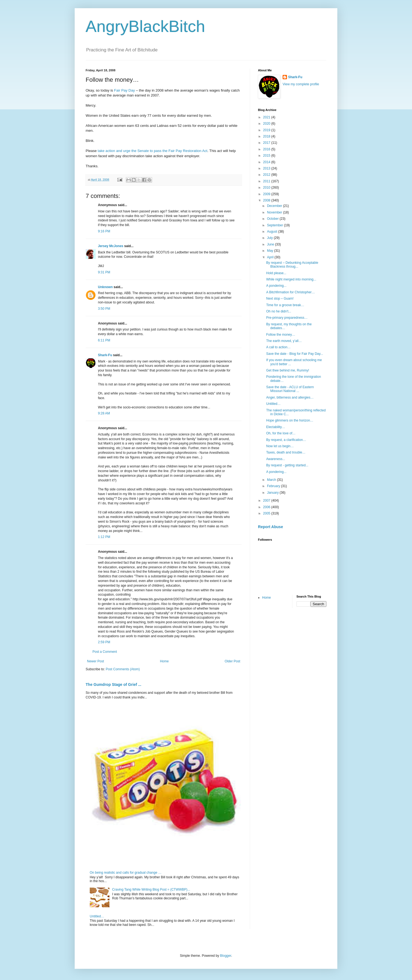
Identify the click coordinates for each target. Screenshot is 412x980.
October (273, 219)
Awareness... (276, 459)
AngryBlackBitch (145, 26)
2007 (267, 501)
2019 (267, 130)
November (275, 212)
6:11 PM (104, 340)
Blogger (226, 956)
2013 (267, 168)
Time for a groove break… (285, 305)
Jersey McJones (111, 246)
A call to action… (278, 347)
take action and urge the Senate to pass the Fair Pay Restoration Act (153, 151)
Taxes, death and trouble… (286, 452)
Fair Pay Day (125, 90)
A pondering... (276, 286)
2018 (267, 136)
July (270, 238)
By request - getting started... (287, 465)
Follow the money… (281, 335)
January (273, 493)
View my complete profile (301, 84)
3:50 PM (104, 309)
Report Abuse (270, 527)
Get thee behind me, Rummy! (288, 370)
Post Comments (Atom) (123, 669)
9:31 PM (104, 272)
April (271, 257)
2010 (267, 188)
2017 (267, 143)
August (273, 232)
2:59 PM (104, 642)
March (272, 480)
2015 (267, 156)
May (271, 251)
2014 (267, 162)
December (275, 206)
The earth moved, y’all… (284, 341)
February (274, 486)
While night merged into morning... (291, 279)
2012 (267, 175)
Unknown (105, 287)
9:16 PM (104, 231)
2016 (267, 149)
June (271, 244)
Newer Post (95, 661)
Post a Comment (105, 652)
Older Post (232, 661)
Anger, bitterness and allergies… (290, 397)
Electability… (276, 427)
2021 (267, 117)
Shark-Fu (105, 355)
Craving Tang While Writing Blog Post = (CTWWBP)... (151, 890)
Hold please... (276, 273)
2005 (267, 513)
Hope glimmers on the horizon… (290, 420)
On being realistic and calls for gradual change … (126, 873)
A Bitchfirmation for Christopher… (291, 292)
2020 (267, 124)
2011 (267, 181)
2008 (267, 200)
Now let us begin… (280, 446)
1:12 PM (104, 537)
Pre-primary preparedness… (287, 318)
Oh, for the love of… (281, 433)
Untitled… (97, 916)
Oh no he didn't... (279, 311)
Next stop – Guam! (280, 299)
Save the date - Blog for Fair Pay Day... (295, 354)
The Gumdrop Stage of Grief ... (113, 684)
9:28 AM (104, 413)
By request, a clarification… (286, 440)
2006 (267, 507)
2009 (267, 194)
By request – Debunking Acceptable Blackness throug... (292, 265)
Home (164, 661)
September (275, 225)
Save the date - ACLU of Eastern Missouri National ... (290, 389)
